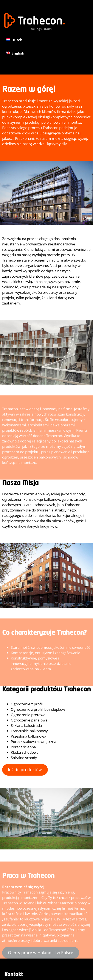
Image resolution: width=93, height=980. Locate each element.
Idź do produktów (25, 770)
